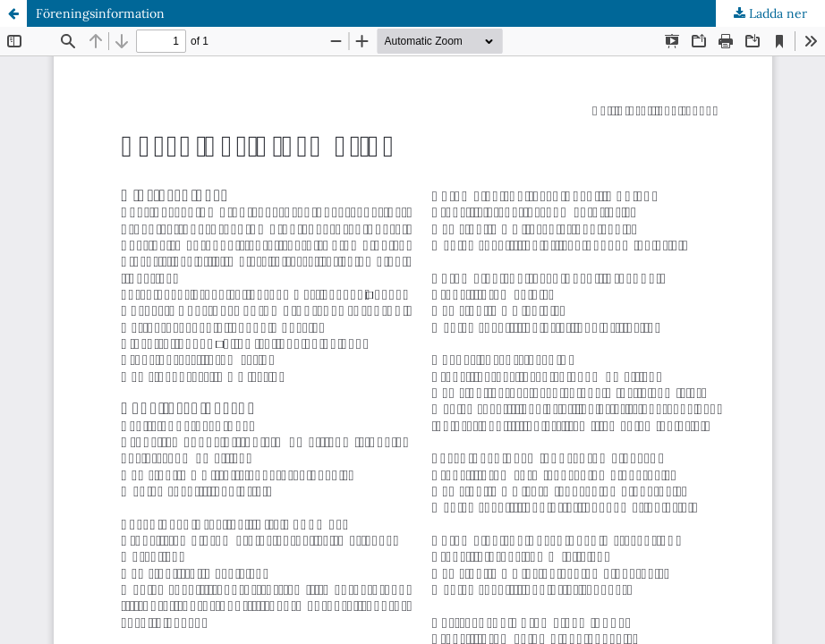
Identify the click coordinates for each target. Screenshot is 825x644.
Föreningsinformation (100, 13)
